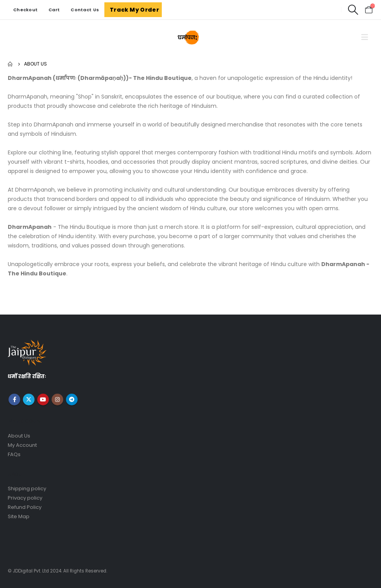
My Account (22, 445)
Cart (54, 10)
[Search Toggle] (353, 10)
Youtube (43, 399)
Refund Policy (25, 507)
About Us (19, 436)
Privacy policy (25, 498)
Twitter (29, 399)
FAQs (14, 454)
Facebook (14, 399)
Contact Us (85, 10)
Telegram (72, 399)
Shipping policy (27, 489)
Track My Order (134, 10)
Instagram (57, 399)
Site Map (19, 516)
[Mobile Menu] (365, 37)
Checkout (25, 10)
